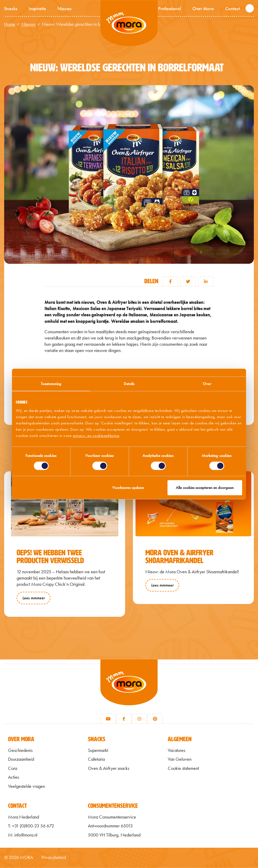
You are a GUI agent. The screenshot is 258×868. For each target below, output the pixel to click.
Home (10, 24)
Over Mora (203, 8)
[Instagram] (139, 720)
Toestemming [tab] (51, 384)
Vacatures (176, 751)
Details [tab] (129, 384)
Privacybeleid (54, 858)
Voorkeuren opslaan (128, 488)
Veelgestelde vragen (27, 787)
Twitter (188, 281)
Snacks (11, 8)
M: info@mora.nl (23, 836)
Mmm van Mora (129, 24)
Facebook (170, 281)
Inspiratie (37, 8)
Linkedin (206, 281)
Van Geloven (180, 760)
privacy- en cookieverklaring (96, 436)
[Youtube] (108, 720)
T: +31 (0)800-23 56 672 (31, 827)
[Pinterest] (155, 720)
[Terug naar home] (129, 689)
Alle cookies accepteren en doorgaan (205, 488)
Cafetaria (96, 760)
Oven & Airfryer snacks (109, 769)
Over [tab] (207, 384)
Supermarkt (98, 751)
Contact (233, 8)
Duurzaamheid (21, 760)
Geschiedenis (20, 751)
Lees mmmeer (34, 598)
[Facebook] (124, 720)
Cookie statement (183, 769)
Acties (14, 778)
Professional (170, 8)
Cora (13, 769)
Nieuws (64, 8)
